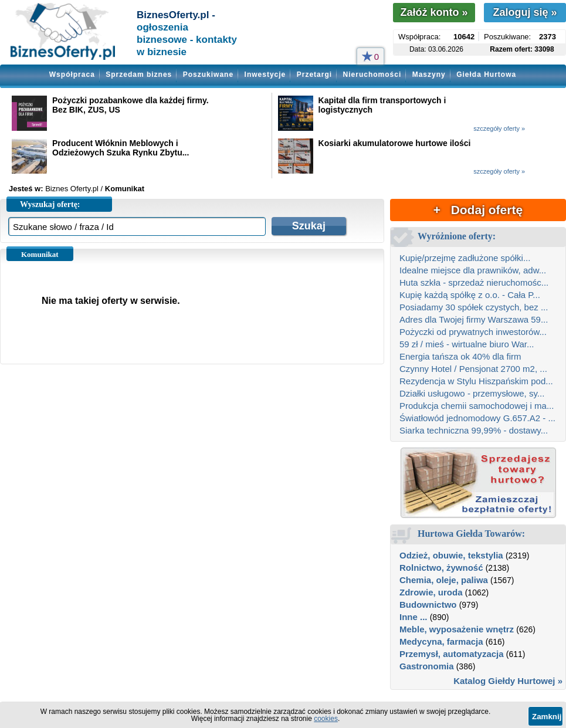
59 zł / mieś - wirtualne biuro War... (467, 344)
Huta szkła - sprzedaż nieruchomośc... (474, 282)
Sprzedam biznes (139, 75)
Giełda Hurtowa (486, 75)
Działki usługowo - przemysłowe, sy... (472, 393)
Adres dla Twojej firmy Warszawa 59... (474, 319)
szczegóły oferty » (499, 128)
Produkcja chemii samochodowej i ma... (477, 406)
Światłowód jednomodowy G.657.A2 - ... (477, 418)
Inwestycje (265, 75)
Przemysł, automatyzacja (452, 654)
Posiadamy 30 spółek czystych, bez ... (474, 307)
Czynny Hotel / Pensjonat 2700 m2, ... (473, 369)
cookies (326, 719)
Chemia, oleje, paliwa (444, 580)
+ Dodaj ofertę (478, 210)
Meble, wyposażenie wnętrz (457, 629)
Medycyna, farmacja (441, 641)
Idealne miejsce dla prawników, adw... (473, 270)
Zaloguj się (525, 12)
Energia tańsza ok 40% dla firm (460, 356)
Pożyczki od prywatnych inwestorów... (473, 332)
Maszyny (429, 75)
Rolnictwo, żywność (441, 568)
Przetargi (314, 75)
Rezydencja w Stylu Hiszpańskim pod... (476, 381)
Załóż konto (434, 12)
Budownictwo (428, 605)
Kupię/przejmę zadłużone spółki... (465, 258)
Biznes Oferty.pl (72, 189)
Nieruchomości (372, 75)
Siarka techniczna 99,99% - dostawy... (474, 430)
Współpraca (72, 75)
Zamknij (547, 717)
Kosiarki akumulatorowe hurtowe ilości (395, 143)
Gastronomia (427, 666)
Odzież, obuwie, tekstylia (451, 555)
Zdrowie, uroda (431, 592)
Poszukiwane (208, 75)
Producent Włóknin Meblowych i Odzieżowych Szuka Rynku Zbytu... (121, 148)
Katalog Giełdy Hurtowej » (508, 681)
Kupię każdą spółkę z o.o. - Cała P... (470, 295)
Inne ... (414, 617)
